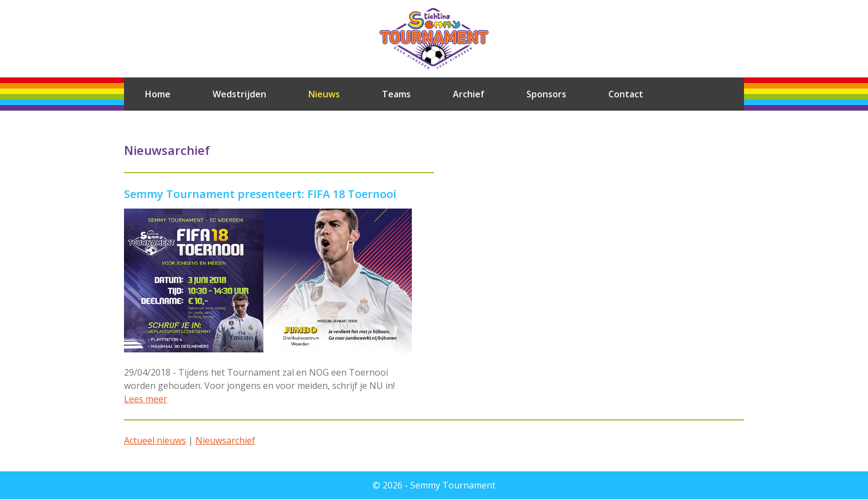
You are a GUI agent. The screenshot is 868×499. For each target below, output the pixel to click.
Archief (469, 94)
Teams (396, 94)
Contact (626, 94)
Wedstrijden (239, 94)
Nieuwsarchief (225, 440)
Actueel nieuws (155, 440)
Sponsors (546, 94)
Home (158, 94)
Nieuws (324, 94)
